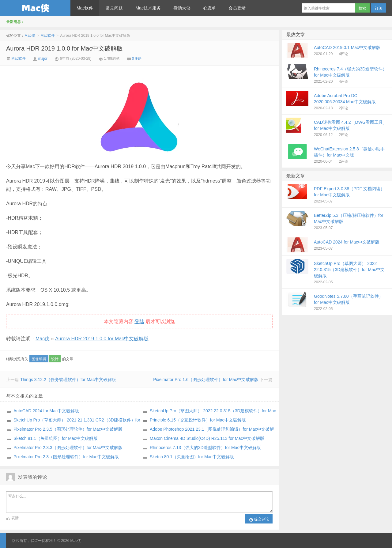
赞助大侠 (182, 8)
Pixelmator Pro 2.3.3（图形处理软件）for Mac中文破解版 (68, 448)
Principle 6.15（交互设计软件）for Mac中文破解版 (198, 420)
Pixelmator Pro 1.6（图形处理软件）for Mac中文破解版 (206, 380)
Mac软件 (85, 8)
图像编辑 (39, 359)
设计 (55, 359)
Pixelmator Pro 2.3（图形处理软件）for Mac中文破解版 (66, 457)
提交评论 (259, 520)
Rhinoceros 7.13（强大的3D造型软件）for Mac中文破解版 (205, 448)
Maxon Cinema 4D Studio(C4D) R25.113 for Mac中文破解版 (207, 438)
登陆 (139, 321)
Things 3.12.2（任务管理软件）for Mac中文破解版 (68, 380)
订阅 (379, 8)
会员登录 (237, 8)
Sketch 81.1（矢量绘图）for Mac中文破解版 (56, 438)
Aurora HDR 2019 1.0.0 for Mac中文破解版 (64, 48)
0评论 (137, 59)
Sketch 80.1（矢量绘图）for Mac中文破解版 (192, 457)
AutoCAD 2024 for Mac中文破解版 (46, 411)
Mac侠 (35, 8)
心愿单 (209, 8)
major (43, 59)
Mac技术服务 (148, 8)
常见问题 (114, 8)
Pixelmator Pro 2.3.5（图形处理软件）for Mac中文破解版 (68, 429)
